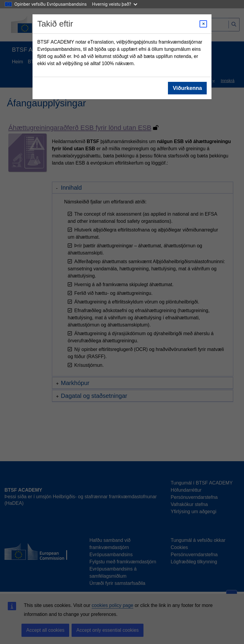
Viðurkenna (187, 88)
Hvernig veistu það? (115, 4)
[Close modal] (203, 24)
